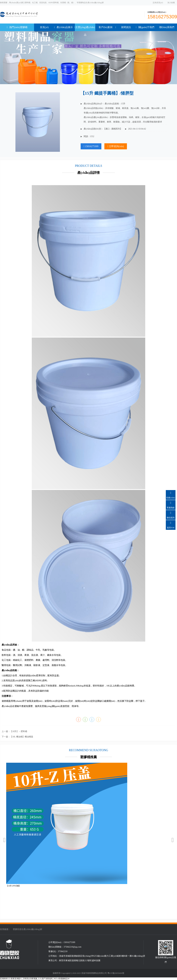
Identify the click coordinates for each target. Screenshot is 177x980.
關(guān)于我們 (146, 27)
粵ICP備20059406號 (116, 973)
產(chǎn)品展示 (65, 27)
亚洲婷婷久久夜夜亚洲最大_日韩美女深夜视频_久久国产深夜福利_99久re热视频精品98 (35, 979)
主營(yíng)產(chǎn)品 (85, 31)
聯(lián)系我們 (167, 27)
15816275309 (91, 146)
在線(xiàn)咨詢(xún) (171, 497)
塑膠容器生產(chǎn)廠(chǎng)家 (28, 929)
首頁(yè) (44, 27)
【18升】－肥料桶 (19, 731)
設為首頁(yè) (158, 3)
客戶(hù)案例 (106, 27)
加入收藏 (171, 3)
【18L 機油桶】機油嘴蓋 (22, 737)
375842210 (63, 951)
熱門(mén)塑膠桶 (20, 26)
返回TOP (171, 524)
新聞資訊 (126, 27)
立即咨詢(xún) (116, 146)
